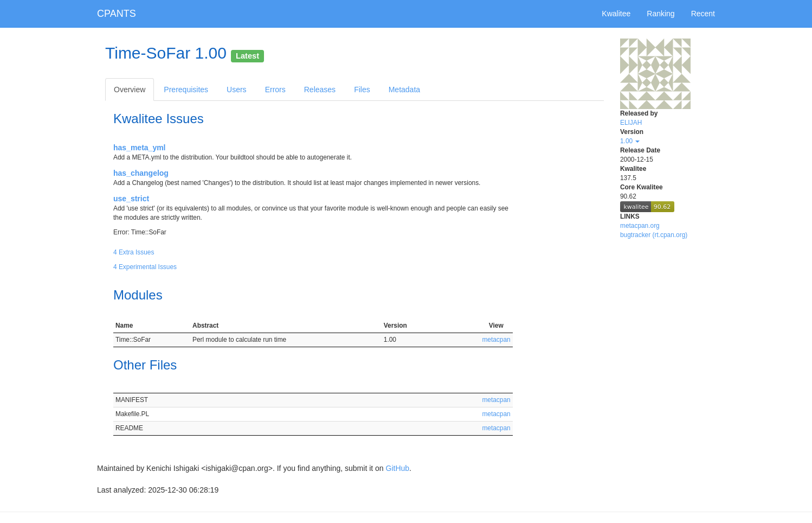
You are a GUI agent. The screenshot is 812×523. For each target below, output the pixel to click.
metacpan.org (640, 226)
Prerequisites (186, 90)
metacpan (496, 340)
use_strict (131, 199)
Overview (130, 90)
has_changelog (141, 173)
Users (237, 90)
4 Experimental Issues (145, 267)
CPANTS (117, 14)
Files (362, 90)
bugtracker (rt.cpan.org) (654, 235)
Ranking (660, 14)
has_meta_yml (140, 148)
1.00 (630, 141)
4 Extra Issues (134, 252)
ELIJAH (631, 123)
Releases (320, 90)
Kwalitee (616, 14)
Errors (275, 90)
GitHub (398, 468)
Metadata (404, 90)
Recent (703, 14)
